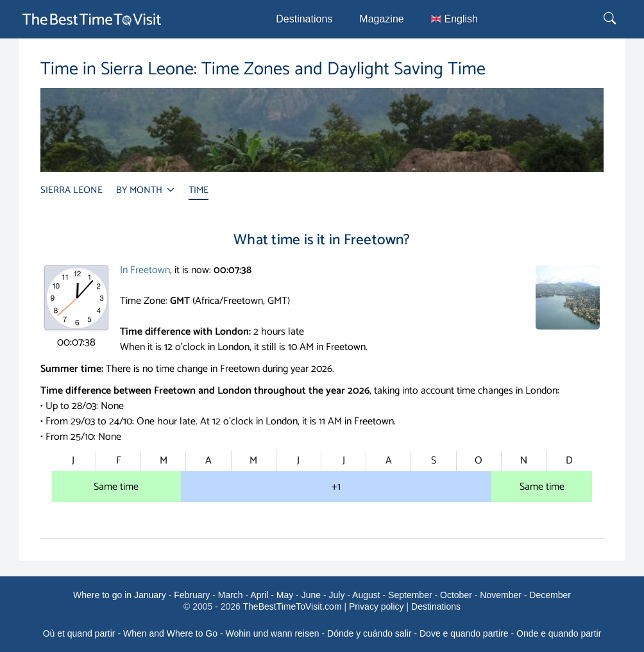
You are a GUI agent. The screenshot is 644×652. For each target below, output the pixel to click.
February (192, 595)
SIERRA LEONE (72, 190)
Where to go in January (120, 595)
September (410, 595)
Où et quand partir (79, 633)
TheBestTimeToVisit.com (292, 606)
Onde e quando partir (559, 633)
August (366, 595)
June (311, 595)
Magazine (381, 19)
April (259, 595)
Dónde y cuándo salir (369, 633)
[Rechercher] (611, 19)
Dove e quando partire (464, 633)
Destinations (304, 19)
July (336, 595)
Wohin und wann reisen (273, 633)
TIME (199, 190)
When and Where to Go (170, 633)
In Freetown (145, 270)
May (285, 595)
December (550, 595)
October (456, 595)
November (501, 595)
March (231, 595)
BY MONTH (145, 190)
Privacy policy (377, 606)
